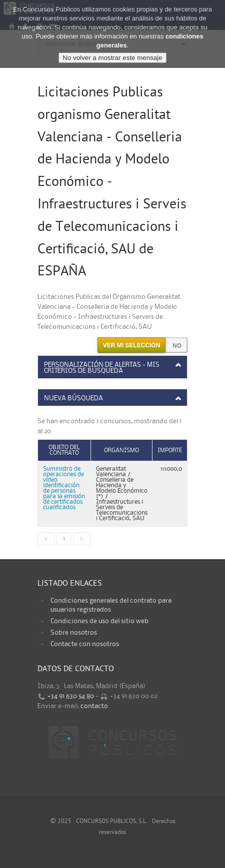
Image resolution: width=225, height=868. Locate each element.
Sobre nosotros (74, 633)
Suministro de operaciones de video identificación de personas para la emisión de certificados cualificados (64, 488)
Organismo (121, 450)
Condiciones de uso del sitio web (99, 621)
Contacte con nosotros (85, 644)
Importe (170, 450)
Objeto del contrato (64, 450)
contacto (94, 706)
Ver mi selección (132, 345)
